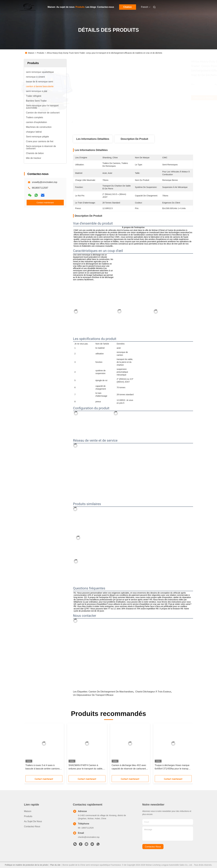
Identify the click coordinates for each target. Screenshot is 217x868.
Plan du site (55, 865)
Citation (128, 7)
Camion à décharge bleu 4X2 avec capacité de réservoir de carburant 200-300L (129, 767)
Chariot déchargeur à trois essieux (153, 692)
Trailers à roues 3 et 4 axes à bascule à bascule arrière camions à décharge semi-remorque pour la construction (44, 767)
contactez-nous (153, 847)
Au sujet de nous (65, 7)
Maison (51, 7)
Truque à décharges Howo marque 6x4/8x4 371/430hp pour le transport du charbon (173, 767)
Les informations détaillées (93, 139)
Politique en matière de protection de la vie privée (26, 865)
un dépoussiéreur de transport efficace (93, 695)
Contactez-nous (106, 7)
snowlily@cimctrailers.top (45, 182)
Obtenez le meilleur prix (149, 98)
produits (28, 816)
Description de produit (134, 139)
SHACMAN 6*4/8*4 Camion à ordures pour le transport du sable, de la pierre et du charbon (86, 767)
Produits (80, 7)
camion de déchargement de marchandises (111, 692)
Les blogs (91, 7)
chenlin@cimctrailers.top (89, 837)
